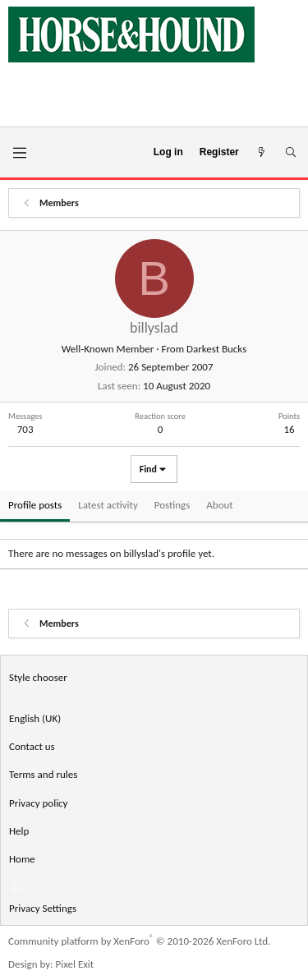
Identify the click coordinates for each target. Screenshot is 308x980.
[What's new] (262, 152)
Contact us (32, 746)
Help (19, 831)
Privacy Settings (43, 908)
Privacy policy (39, 803)
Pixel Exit (75, 964)
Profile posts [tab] (35, 505)
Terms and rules (43, 774)
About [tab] (219, 505)
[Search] (290, 152)
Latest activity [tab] (108, 505)
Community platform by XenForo (139, 941)
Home (22, 859)
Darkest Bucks (216, 349)
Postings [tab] (172, 505)
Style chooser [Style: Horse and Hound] (38, 677)
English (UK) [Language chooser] (35, 718)
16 (289, 429)
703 (25, 429)
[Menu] (19, 153)
